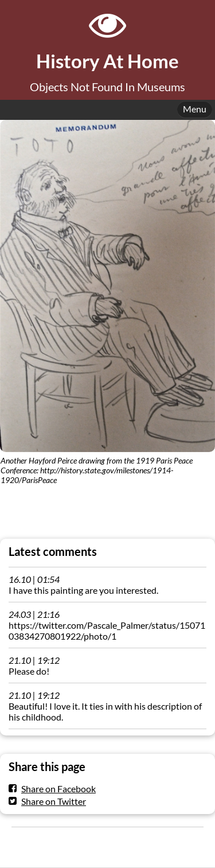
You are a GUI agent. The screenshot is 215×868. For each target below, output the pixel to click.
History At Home (107, 61)
